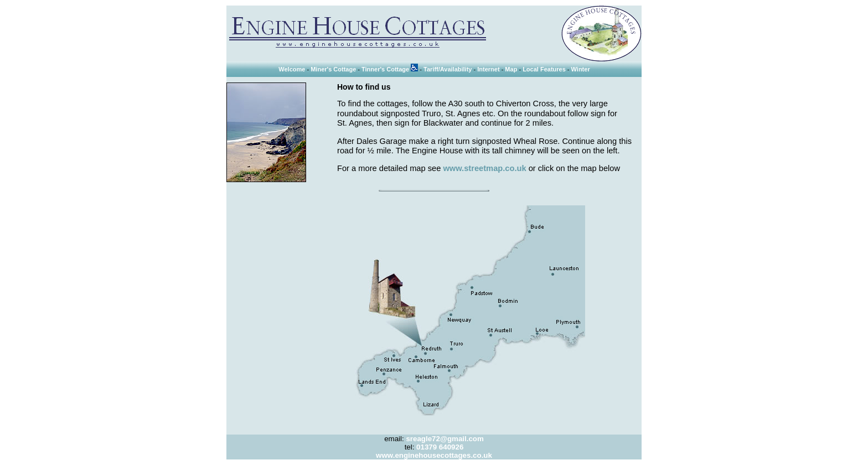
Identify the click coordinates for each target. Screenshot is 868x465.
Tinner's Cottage (390, 69)
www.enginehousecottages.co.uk (434, 455)
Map (511, 69)
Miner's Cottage (333, 69)
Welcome (292, 69)
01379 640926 (440, 447)
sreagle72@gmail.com (445, 439)
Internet (488, 69)
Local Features (544, 69)
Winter (581, 69)
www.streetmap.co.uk (484, 168)
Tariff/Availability (448, 69)
